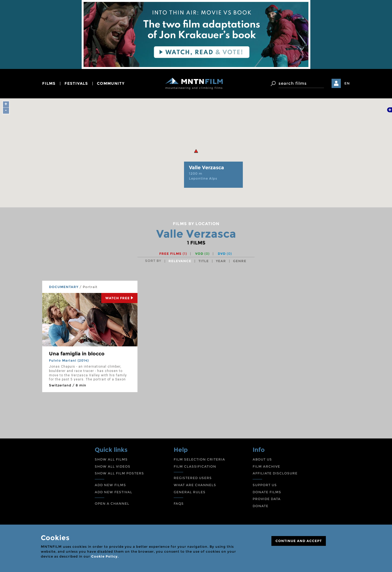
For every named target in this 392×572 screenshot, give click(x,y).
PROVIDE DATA (267, 499)
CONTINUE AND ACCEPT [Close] (299, 541)
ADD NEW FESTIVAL (114, 492)
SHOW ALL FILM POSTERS (119, 473)
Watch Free (119, 298)
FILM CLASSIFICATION (195, 466)
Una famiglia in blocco (77, 354)
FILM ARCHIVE (266, 466)
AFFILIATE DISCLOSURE (275, 473)
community (111, 83)
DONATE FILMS (267, 492)
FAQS (179, 503)
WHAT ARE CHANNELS (195, 485)
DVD (225, 254)
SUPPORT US (265, 485)
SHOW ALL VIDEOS (113, 466)
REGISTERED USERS (193, 478)
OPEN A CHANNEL (112, 503)
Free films (173, 254)
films (49, 83)
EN (347, 83)
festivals (76, 83)
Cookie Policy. (105, 556)
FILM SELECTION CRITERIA (199, 459)
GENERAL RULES (190, 492)
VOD (202, 254)
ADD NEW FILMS (110, 485)
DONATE (261, 506)
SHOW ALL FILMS (111, 459)
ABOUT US (262, 459)
